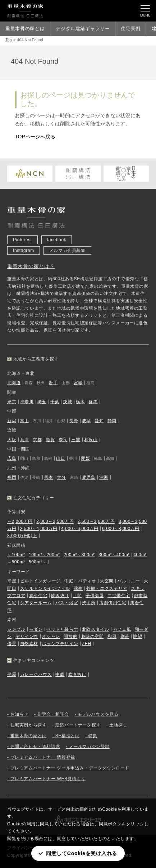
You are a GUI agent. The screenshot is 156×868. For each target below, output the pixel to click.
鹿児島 (89, 477)
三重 (76, 440)
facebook (57, 240)
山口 (61, 458)
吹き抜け (60, 596)
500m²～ (38, 562)
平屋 (12, 581)
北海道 (14, 383)
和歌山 (91, 440)
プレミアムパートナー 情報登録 (43, 757)
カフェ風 (122, 629)
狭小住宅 (38, 596)
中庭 (60, 674)
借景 (12, 644)
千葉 (55, 402)
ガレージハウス (36, 674)
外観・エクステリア (107, 588)
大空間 (107, 581)
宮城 (78, 383)
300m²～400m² (114, 555)
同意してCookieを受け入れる (82, 853)
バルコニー (129, 581)
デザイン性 (27, 636)
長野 (74, 421)
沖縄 (104, 477)
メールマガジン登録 (89, 747)
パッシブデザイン (60, 644)
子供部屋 (95, 596)
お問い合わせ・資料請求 (35, 747)
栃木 (80, 402)
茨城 (67, 402)
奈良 (63, 440)
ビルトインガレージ (40, 581)
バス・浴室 (67, 603)
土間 (77, 596)
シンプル (16, 629)
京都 (37, 440)
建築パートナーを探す (78, 725)
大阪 (12, 440)
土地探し (118, 725)
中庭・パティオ (80, 581)
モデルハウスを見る (98, 714)
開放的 (70, 636)
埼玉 (42, 402)
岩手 (53, 383)
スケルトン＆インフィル (45, 588)
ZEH (87, 644)
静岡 (112, 421)
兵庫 (25, 440)
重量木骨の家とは (25, 28)
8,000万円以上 (22, 536)
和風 (112, 636)
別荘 (125, 636)
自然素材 (29, 644)
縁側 (78, 588)
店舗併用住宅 (113, 603)
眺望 (137, 636)
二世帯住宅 (119, 596)
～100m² (16, 555)
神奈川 (27, 402)
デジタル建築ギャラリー (83, 28)
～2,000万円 (20, 521)
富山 (25, 421)
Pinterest (22, 240)
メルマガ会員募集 (67, 251)
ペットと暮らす (62, 629)
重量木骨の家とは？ (31, 266)
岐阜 (86, 421)
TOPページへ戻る (35, 137)
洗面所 (89, 603)
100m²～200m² (44, 555)
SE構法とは (68, 736)
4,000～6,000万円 (80, 529)
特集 (93, 736)
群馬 (93, 402)
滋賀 (50, 440)
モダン (36, 629)
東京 (12, 402)
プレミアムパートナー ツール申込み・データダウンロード (70, 768)
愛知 (99, 421)
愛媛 (85, 458)
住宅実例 (131, 28)
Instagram (24, 251)
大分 (61, 477)
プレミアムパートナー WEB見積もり (48, 779)
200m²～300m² (79, 555)
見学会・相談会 (53, 714)
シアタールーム (36, 603)
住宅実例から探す (29, 725)
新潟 (12, 421)
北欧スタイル (96, 629)
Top (9, 40)
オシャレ (51, 636)
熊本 (49, 477)
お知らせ (19, 714)
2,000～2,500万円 (55, 521)
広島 (12, 458)
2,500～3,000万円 (96, 521)
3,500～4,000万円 (39, 529)
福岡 (12, 477)
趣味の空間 (93, 636)
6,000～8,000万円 (121, 529)
